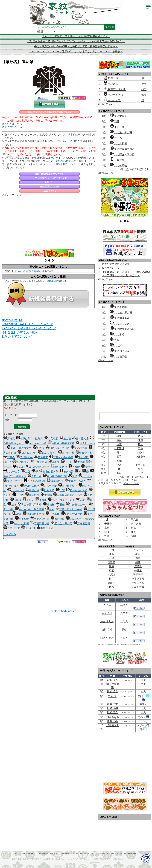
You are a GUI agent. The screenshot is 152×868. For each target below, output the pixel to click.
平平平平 (138, 575)
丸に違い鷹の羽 (121, 133)
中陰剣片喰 (112, 100)
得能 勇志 (112, 704)
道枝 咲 (112, 696)
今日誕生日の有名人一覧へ (20, 332)
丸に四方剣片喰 (72, 514)
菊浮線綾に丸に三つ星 (68, 495)
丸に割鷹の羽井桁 (30, 505)
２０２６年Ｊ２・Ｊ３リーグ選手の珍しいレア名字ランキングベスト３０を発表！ (76, 52)
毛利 (138, 554)
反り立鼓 (117, 160)
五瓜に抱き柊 (47, 453)
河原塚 (111, 575)
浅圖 (107, 536)
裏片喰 (74, 467)
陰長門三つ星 (40, 523)
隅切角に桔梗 (29, 486)
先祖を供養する (50, 191)
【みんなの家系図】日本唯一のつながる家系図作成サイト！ (76, 36)
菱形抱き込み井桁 (37, 467)
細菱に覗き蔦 (49, 472)
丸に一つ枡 (16, 490)
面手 (119, 457)
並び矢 (28, 500)
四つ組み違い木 (35, 481)
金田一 (111, 583)
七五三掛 (119, 448)
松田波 (16, 500)
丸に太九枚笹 (19, 523)
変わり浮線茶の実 (55, 476)
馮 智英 (107, 605)
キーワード (11, 415)
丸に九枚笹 (118, 144)
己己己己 (138, 550)
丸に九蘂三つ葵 (36, 443)
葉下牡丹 (28, 528)
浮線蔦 (9, 439)
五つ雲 (87, 467)
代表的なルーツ (111, 268)
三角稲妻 (41, 457)
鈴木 (140, 444)
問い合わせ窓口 (66, 141)
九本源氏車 (12, 528)
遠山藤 (65, 439)
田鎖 (140, 473)
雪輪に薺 (32, 495)
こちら (110, 104)
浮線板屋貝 (82, 523)
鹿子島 (138, 566)
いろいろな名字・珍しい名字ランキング (50, 178)
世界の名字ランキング (50, 187)
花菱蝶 (9, 457)
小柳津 (140, 453)
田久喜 (135, 520)
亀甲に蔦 (23, 439)
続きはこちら (106, 173)
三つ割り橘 (66, 453)
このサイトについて (9, 854)
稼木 (111, 587)
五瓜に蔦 (35, 476)
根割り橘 (113, 78)
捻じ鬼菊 (58, 519)
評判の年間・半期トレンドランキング (27, 324)
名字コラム (50, 182)
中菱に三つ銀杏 (75, 481)
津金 (111, 554)
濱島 (144, 95)
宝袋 (26, 472)
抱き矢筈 (67, 472)
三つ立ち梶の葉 (61, 523)
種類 (7, 420)
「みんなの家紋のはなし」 (29, 271)
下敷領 (111, 562)
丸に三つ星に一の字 (61, 500)
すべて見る (10, 534)
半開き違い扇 (40, 519)
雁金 (60, 505)
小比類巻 (140, 457)
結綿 (12, 505)
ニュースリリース (27, 854)
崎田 (144, 89)
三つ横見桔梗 (68, 486)
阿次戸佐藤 (138, 587)
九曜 (115, 340)
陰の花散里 (59, 467)
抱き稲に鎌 (55, 481)
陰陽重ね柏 (24, 457)
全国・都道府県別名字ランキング (50, 174)
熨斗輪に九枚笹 (33, 514)
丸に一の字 (12, 472)
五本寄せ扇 (38, 462)
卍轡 (17, 514)
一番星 (138, 571)
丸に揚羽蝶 (118, 357)
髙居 (107, 528)
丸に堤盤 (82, 457)
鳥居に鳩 (32, 490)
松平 (111, 579)
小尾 (111, 558)
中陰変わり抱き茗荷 (61, 443)
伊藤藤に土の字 (77, 505)
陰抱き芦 (47, 490)
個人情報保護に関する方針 (48, 854)
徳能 (119, 461)
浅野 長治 (107, 630)
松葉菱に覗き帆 (115, 89)
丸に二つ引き (120, 324)
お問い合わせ (76, 854)
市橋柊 (46, 495)
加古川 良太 (107, 621)
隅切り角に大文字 (19, 448)
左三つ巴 (117, 138)
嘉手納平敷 (138, 579)
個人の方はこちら (12, 124)
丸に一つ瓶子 (13, 481)
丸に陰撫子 (21, 462)
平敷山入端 (138, 583)
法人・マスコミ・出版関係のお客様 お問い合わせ (105, 854)
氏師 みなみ (112, 717)
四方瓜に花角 (27, 453)
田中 (144, 78)
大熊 (144, 84)
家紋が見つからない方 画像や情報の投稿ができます (49, 112)
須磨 (111, 571)
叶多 (133, 532)
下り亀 (41, 500)
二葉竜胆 (51, 439)
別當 (133, 528)
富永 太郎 (107, 613)
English (132, 854)
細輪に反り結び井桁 (69, 509)
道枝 (119, 440)
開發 (140, 440)
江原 (111, 566)
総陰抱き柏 (84, 453)
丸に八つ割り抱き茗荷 (29, 509)
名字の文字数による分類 (116, 264)
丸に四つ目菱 (120, 351)
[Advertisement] (49, 221)
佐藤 (140, 436)
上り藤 (67, 462)
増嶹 (138, 558)
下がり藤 (117, 127)
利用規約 (65, 854)
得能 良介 (112, 712)
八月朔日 (136, 524)
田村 (111, 550)
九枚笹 (38, 448)
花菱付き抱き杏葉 (61, 457)
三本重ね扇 (80, 439)
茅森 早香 (112, 721)
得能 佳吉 (112, 680)
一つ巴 (18, 495)
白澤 (107, 532)
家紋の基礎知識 (12, 320)
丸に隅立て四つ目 (122, 155)
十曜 (60, 490)
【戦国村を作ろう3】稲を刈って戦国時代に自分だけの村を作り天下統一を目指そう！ (76, 41)
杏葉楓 (79, 462)
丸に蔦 (116, 346)
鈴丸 (50, 509)
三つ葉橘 (53, 514)
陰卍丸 (37, 439)
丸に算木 (85, 476)
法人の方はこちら (12, 127)
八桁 (107, 520)
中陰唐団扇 (45, 528)
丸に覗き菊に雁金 (122, 149)
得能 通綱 (112, 708)
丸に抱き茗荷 (120, 318)
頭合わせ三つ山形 (58, 448)
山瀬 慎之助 (112, 725)
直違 (73, 476)
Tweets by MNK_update (63, 611)
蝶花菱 (18, 467)
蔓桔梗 (49, 505)
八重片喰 (22, 519)
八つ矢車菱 (49, 486)
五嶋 (133, 536)
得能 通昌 (112, 691)
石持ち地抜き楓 (77, 490)
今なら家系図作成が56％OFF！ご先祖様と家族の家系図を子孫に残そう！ (76, 46)
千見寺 (108, 524)
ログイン (51, 281)
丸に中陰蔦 (118, 116)
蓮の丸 (54, 462)
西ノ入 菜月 (107, 638)
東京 (140, 469)
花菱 (80, 500)
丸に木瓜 (111, 84)
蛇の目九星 (79, 448)
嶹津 (138, 562)
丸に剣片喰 (118, 166)
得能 (119, 436)
